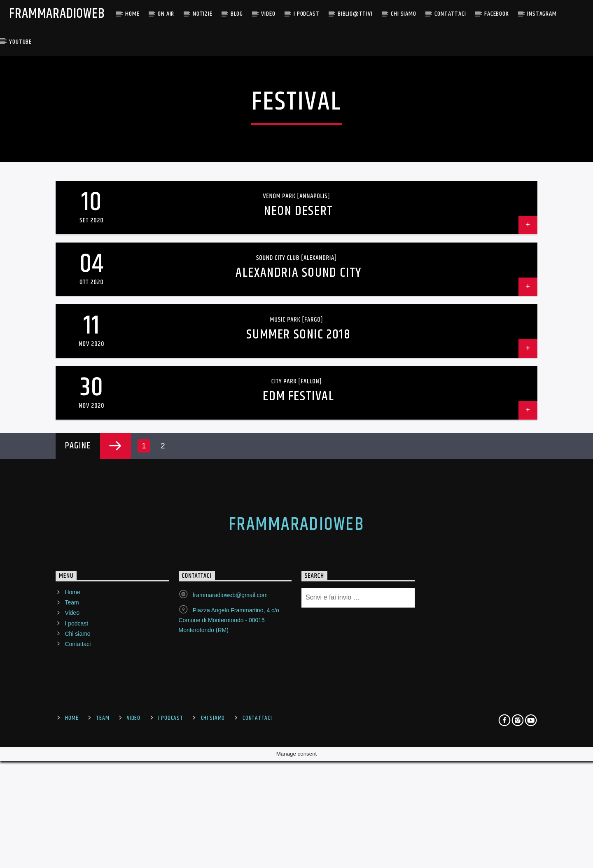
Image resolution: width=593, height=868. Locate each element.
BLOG (237, 14)
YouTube (20, 42)
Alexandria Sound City (299, 481)
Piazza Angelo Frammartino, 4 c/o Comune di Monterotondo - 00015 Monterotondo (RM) (229, 828)
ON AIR (166, 14)
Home (132, 14)
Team (72, 810)
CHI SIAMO (403, 14)
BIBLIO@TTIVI (355, 14)
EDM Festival (298, 604)
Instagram (542, 14)
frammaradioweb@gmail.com (230, 803)
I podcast (76, 831)
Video (268, 14)
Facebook (496, 14)
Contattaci (450, 14)
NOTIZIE (203, 14)
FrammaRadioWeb (57, 14)
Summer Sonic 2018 (298, 542)
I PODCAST (306, 14)
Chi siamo (77, 842)
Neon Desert (299, 419)
